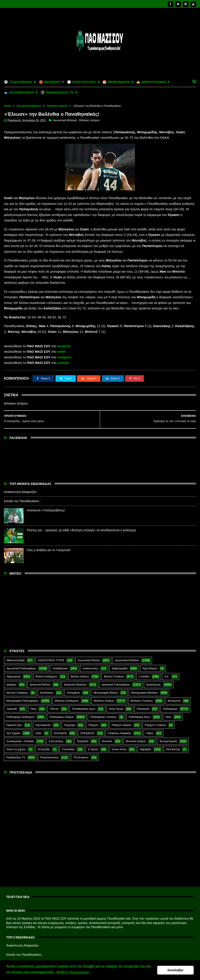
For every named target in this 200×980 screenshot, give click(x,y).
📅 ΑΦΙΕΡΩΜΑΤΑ (116, 65)
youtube (63, 346)
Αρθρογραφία (120, 652)
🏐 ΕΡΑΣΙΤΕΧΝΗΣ (81, 65)
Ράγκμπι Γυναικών (155, 709)
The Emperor (81, 741)
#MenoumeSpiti (15, 644)
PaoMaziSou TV (16, 741)
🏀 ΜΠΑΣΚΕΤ (50, 65)
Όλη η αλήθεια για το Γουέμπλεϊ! (49, 533)
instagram (64, 341)
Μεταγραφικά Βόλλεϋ (106, 676)
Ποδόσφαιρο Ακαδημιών (20, 701)
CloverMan (68, 733)
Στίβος (150, 717)
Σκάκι (38, 717)
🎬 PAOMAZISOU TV (57, 75)
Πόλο (168, 701)
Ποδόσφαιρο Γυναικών (103, 701)
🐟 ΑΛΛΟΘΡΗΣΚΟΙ (19, 75)
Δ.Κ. (167, 660)
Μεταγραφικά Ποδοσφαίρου (22, 684)
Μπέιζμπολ (174, 684)
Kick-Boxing (173, 733)
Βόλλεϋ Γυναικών (114, 660)
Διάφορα (11, 668)
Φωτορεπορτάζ (168, 725)
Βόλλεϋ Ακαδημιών (47, 660)
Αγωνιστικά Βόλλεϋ (89, 644)
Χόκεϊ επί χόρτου (16, 733)
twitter (62, 335)
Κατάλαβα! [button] (175, 971)
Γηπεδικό (144, 660)
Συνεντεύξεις (56, 725)
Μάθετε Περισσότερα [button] (72, 973)
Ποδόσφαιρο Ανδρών (62, 701)
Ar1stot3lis (44, 733)
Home (7, 89)
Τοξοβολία (83, 725)
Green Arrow (119, 733)
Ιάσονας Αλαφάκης (17, 676)
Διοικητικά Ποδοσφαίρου (116, 668)
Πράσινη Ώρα (14, 709)
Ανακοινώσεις (91, 652)
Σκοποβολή (60, 717)
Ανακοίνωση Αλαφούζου (20, 475)
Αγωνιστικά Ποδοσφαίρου (21, 652)
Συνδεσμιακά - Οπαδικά (20, 725)
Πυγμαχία (70, 709)
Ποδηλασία (143, 692)
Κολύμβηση (73, 676)
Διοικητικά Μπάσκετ (75, 668)
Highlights (146, 733)
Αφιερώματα (13, 660)
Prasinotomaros (49, 741)
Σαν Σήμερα (13, 717)
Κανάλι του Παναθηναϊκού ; (22, 484)
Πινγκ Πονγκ (116, 692)
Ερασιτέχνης (154, 668)
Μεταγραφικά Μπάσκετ (145, 676)
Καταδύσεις (47, 676)
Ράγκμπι (93, 709)
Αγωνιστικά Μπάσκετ (29, 89)
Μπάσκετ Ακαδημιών (67, 684)
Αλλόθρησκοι (60, 652)
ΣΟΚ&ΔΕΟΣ (88, 717)
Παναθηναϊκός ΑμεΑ (84, 692)
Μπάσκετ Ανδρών (57, 89)
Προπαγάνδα (43, 709)
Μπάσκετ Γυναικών (142, 684)
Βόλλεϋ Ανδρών (80, 660)
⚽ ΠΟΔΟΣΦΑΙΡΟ (18, 65)
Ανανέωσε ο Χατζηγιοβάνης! (46, 494)
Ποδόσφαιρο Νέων (140, 701)
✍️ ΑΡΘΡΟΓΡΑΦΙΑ (151, 65)
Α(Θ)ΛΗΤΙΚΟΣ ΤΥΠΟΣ (51, 644)
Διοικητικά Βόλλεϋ (40, 668)
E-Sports (93, 733)
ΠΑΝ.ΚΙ (54, 692)
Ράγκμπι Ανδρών (122, 709)
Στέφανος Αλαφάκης (120, 717)
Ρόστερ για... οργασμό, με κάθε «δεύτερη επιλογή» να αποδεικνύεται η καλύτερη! (81, 514)
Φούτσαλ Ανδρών (136, 725)
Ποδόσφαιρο (170, 692)
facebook (64, 329)
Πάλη (33, 692)
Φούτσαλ (107, 725)
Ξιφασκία (12, 692)
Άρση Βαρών (150, 652)
